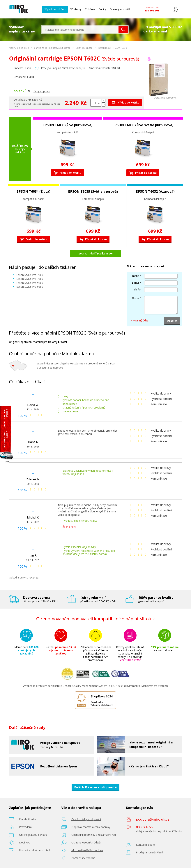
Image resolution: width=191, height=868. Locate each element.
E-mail (136, 283)
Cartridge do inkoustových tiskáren (52, 48)
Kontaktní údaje (145, 845)
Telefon (137, 289)
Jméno (135, 276)
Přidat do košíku (125, 103)
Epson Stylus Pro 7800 (30, 275)
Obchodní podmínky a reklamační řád (94, 835)
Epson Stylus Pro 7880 (30, 279)
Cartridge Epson (84, 48)
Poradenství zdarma (83, 858)
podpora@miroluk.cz (153, 819)
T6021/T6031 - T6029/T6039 (112, 48)
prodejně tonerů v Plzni (102, 363)
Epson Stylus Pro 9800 (30, 283)
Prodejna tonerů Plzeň (150, 852)
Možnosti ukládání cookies (87, 850)
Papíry (102, 9)
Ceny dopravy (42, 91)
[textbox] (80, 30)
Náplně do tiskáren (55, 9)
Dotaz (136, 298)
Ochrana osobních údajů (86, 842)
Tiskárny (90, 9)
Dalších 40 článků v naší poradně (95, 787)
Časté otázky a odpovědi (86, 819)
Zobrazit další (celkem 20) (95, 253)
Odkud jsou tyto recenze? (24, 577)
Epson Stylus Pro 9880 (30, 287)
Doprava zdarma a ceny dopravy (91, 827)
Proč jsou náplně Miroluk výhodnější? (63, 68)
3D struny (76, 9)
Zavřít (7, 462)
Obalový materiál (120, 9)
